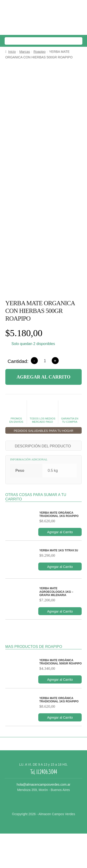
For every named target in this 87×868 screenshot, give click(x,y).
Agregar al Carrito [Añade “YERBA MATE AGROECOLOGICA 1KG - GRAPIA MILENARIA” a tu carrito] (60, 646)
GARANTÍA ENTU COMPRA (70, 446)
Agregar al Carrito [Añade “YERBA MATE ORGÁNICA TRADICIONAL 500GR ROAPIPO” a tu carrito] (60, 714)
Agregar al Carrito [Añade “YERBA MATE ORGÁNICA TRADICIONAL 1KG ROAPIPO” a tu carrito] (60, 566)
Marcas (25, 52)
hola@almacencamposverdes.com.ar (43, 819)
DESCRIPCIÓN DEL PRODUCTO (43, 481)
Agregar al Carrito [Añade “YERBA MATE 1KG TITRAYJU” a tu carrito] (60, 601)
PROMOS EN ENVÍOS (16, 446)
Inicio (12, 52)
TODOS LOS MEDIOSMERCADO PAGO (42, 446)
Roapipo (39, 52)
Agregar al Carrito (44, 411)
